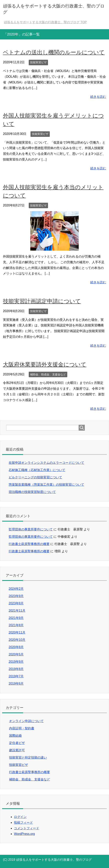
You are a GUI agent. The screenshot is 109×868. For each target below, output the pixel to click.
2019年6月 (16, 684)
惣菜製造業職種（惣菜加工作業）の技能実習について (46, 485)
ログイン (20, 817)
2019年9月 (16, 662)
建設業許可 (17, 750)
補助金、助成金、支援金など (48, 374)
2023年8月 (16, 603)
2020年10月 (17, 640)
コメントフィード (27, 828)
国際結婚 (15, 736)
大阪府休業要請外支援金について (45, 364)
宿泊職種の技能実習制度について (32, 492)
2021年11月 (17, 611)
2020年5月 (16, 654)
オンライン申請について (26, 721)
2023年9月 (16, 596)
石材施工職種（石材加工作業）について (37, 470)
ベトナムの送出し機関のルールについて (54, 52)
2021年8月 (16, 625)
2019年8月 (16, 669)
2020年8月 (16, 647)
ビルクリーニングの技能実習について (35, 477)
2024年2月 (16, 589)
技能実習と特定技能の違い (28, 757)
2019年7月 (16, 676)
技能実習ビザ (38, 62)
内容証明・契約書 (22, 728)
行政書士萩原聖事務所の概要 (29, 544)
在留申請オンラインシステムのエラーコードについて (46, 463)
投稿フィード (23, 823)
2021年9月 (16, 618)
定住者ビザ (17, 743)
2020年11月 (17, 632)
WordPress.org (24, 834)
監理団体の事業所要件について (31, 529)
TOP (45, 22)
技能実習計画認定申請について (42, 301)
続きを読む (98, 97)
